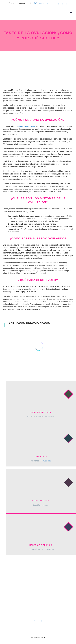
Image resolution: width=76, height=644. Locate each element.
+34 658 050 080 (18, 3)
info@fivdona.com (40, 3)
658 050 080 (46, 461)
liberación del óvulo (27, 126)
